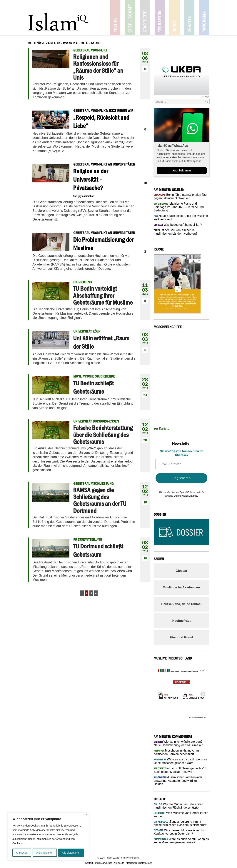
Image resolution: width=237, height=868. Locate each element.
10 (145, 502)
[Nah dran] (86, 815)
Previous (159, 693)
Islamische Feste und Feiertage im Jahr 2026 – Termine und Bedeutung (179, 207)
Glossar (181, 571)
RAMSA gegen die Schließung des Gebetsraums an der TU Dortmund (100, 500)
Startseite (145, 18)
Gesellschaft (130, 18)
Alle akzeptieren (71, 853)
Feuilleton (160, 18)
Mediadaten (132, 863)
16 (145, 558)
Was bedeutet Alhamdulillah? (178, 225)
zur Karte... (161, 429)
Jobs (110, 863)
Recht (175, 18)
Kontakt (89, 863)
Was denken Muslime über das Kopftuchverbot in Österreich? (179, 832)
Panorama (204, 18)
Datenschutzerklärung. (186, 496)
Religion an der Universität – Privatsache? (91, 179)
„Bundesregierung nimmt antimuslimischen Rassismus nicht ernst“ (180, 823)
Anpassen (22, 853)
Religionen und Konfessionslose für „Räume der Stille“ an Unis (98, 67)
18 (145, 183)
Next (202, 693)
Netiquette (119, 863)
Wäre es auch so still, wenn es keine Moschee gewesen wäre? (181, 841)
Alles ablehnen (45, 853)
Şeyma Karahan (86, 196)
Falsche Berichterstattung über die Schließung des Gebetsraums (103, 435)
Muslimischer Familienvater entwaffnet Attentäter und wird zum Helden (178, 781)
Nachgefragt (181, 621)
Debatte (189, 18)
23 (145, 395)
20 (145, 440)
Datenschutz (146, 863)
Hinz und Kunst (182, 637)
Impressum (100, 863)
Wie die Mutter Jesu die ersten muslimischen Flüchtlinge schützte (178, 806)
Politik (115, 18)
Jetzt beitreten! (182, 171)
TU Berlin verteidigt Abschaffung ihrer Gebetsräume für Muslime (103, 295)
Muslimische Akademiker (182, 587)
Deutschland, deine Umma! (181, 604)
